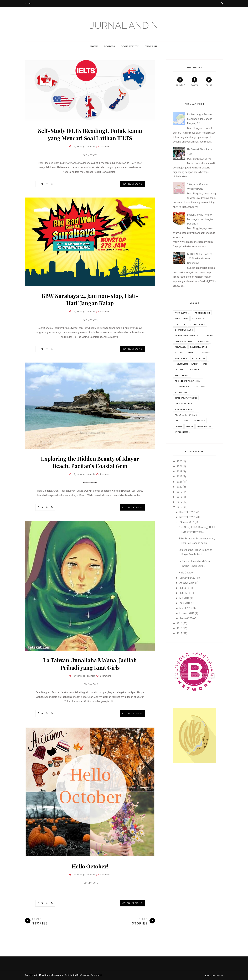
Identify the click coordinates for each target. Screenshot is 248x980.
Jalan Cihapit (203, 341)
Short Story (200, 387)
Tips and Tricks (182, 421)
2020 (179, 487)
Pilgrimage (194, 370)
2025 (179, 461)
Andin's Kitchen (202, 313)
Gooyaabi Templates (91, 975)
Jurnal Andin (124, 25)
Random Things (182, 375)
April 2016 (185, 603)
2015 (179, 623)
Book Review (130, 46)
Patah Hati (179, 370)
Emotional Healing (184, 330)
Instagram (180, 81)
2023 (179, 472)
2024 (179, 466)
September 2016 (189, 578)
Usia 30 (190, 426)
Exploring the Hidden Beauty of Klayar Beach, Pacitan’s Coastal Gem (90, 462)
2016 (179, 507)
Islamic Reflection (183, 341)
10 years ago (79, 146)
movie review (181, 358)
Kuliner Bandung (199, 347)
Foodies (109, 46)
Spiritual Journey (183, 404)
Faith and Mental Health (186, 336)
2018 (179, 497)
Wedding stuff (204, 426)
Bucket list (180, 324)
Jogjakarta (180, 347)
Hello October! (90, 866)
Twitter (209, 81)
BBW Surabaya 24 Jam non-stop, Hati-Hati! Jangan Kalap (90, 299)
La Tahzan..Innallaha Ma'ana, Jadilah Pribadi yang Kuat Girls (90, 664)
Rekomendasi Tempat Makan (188, 381)
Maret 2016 (186, 608)
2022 (179, 477)
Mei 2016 (184, 598)
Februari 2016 (187, 613)
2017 (179, 502)
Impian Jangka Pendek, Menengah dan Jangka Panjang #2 (200, 119)
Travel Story (199, 421)
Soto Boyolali (181, 392)
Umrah (178, 426)
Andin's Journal (183, 313)
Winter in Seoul (182, 432)
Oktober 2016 (187, 522)
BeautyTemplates (54, 975)
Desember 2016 (188, 512)
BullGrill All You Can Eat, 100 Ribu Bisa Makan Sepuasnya (200, 259)
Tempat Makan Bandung (186, 415)
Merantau (206, 353)
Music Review (198, 358)
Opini (205, 364)
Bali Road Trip (181, 319)
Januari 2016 (187, 618)
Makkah (192, 353)
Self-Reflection (182, 387)
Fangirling (208, 336)
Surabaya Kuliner (183, 409)
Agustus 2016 (187, 583)
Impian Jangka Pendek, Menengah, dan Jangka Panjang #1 (200, 219)
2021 (179, 482)
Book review (198, 319)
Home (28, 3)
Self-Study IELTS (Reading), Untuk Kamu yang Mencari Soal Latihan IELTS (90, 134)
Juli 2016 (184, 588)
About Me (151, 46)
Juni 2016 (185, 593)
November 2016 (188, 517)
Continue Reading (132, 184)
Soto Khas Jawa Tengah (186, 398)
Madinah (179, 353)
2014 (179, 628)
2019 (179, 492)
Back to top (214, 976)
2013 (179, 633)
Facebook (194, 81)
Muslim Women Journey (186, 364)
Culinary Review (198, 324)
